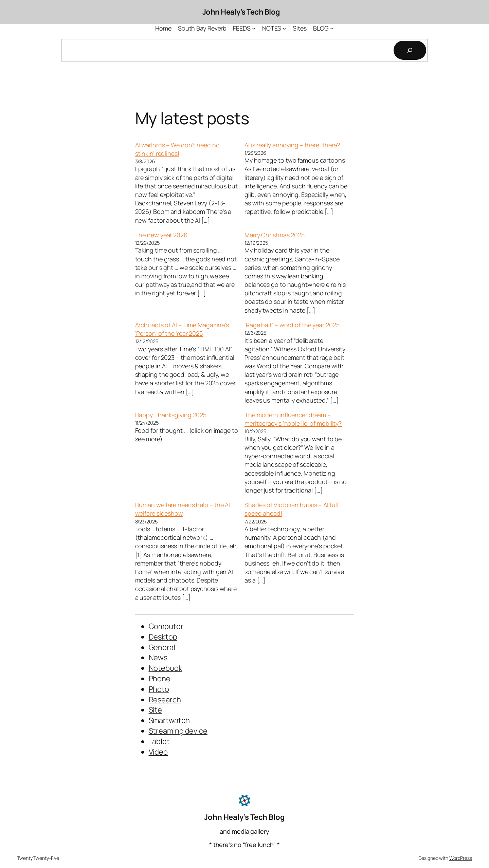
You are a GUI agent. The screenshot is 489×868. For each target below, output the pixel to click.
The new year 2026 (161, 235)
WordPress (461, 858)
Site (156, 710)
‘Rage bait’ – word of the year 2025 (292, 325)
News (158, 658)
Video (158, 752)
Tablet (159, 741)
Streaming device (178, 731)
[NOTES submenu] (284, 28)
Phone (160, 679)
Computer (166, 626)
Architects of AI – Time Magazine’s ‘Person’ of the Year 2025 (182, 329)
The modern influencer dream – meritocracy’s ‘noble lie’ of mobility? (293, 419)
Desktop (163, 637)
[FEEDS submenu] (254, 28)
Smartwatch (169, 720)
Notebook (166, 668)
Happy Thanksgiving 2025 (171, 415)
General (162, 647)
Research (165, 700)
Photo (159, 689)
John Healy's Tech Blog (241, 12)
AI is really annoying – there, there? (292, 145)
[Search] (410, 50)
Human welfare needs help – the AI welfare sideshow (183, 509)
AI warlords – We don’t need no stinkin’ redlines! (177, 149)
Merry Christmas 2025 (275, 235)
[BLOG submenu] (332, 28)
